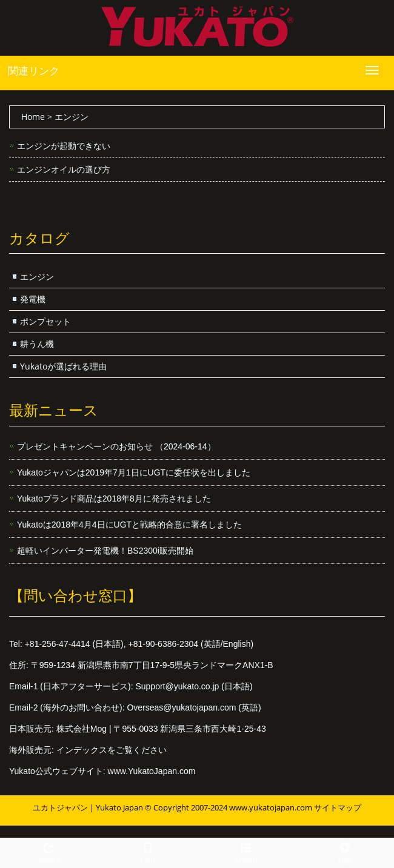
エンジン (37, 277)
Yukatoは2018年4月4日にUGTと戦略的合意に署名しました (129, 525)
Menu (246, 852)
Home (33, 117)
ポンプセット (45, 321)
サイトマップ (338, 807)
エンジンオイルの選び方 (64, 169)
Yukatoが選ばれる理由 (63, 366)
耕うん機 (37, 344)
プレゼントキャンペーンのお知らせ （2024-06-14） (116, 446)
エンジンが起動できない (64, 146)
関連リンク (34, 71)
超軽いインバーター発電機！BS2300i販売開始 (105, 551)
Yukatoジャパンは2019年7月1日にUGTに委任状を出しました (134, 472)
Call (148, 852)
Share (49, 852)
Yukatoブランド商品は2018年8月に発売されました (114, 499)
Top (345, 852)
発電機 (33, 299)
